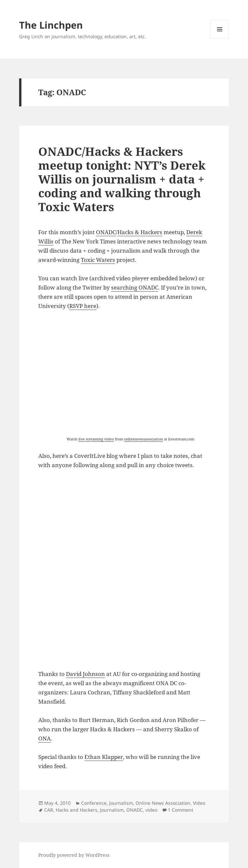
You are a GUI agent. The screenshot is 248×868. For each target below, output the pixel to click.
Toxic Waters (98, 260)
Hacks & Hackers (140, 232)
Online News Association (163, 803)
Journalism (121, 803)
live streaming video (96, 439)
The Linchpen (51, 25)
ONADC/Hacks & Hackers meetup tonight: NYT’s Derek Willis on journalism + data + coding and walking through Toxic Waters (122, 179)
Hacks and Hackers (77, 810)
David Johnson (85, 674)
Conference (94, 803)
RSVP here (83, 306)
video (151, 810)
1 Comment (181, 810)
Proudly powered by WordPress (74, 855)
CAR (49, 810)
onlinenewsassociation (143, 439)
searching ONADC (135, 287)
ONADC (106, 232)
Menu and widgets (220, 38)
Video (199, 803)
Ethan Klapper (104, 757)
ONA (45, 738)
